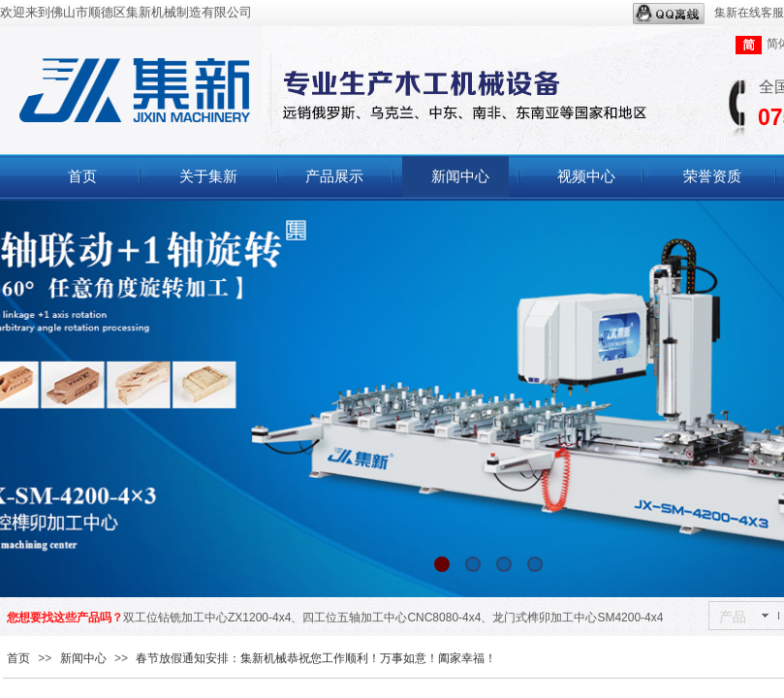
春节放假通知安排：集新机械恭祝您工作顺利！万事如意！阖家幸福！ (316, 658)
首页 (82, 176)
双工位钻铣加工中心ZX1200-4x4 (207, 618)
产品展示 (334, 176)
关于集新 (208, 176)
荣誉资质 (712, 176)
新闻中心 (460, 176)
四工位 (320, 618)
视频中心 (586, 176)
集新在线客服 (708, 14)
